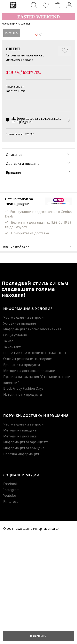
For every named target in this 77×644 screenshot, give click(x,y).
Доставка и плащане (23, 271)
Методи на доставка (20, 543)
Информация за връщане (24, 555)
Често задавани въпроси (24, 424)
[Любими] (46, 5)
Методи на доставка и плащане (29, 478)
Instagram (11, 597)
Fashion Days (16, 198)
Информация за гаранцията (26, 549)
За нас (8, 448)
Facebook (10, 591)
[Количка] (57, 5)
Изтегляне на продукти (23, 502)
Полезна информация (21, 561)
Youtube (10, 603)
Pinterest (10, 609)
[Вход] (69, 5)
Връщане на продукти (22, 472)
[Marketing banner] (38, 15)
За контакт (12, 454)
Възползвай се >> (38, 354)
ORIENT (13, 156)
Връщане (13, 280)
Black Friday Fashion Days (23, 496)
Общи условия (15, 442)
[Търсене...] (34, 5)
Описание (14, 262)
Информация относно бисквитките (32, 436)
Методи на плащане (20, 537)
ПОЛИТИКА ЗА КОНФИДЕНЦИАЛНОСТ (35, 460)
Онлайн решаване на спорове (28, 466)
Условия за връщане (20, 430)
